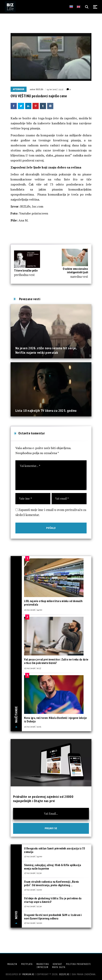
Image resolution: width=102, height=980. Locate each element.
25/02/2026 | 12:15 (33, 726)
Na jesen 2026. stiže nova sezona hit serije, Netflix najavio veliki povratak (46, 350)
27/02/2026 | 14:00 (33, 856)
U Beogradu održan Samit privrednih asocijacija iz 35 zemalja (55, 850)
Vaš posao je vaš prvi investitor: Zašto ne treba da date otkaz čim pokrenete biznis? (56, 661)
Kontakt (57, 964)
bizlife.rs (64, 974)
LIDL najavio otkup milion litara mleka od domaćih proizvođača (53, 603)
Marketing (43, 964)
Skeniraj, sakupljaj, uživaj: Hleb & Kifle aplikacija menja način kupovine (53, 867)
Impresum (43, 967)
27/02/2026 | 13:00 (33, 889)
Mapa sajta (59, 967)
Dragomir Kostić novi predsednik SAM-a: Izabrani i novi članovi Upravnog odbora (53, 917)
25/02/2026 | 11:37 (33, 668)
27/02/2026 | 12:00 (33, 923)
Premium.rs (28, 974)
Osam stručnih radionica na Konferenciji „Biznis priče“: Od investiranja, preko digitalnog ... (51, 883)
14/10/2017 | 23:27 (55, 89)
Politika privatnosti (78, 964)
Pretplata (27, 964)
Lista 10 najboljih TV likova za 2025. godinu (46, 411)
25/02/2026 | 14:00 (33, 610)
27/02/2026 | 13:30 (33, 873)
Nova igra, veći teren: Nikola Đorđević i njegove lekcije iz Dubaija (55, 720)
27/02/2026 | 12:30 (33, 906)
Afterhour (19, 89)
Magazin (12, 964)
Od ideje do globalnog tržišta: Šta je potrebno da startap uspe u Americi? (53, 900)
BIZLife (40, 89)
